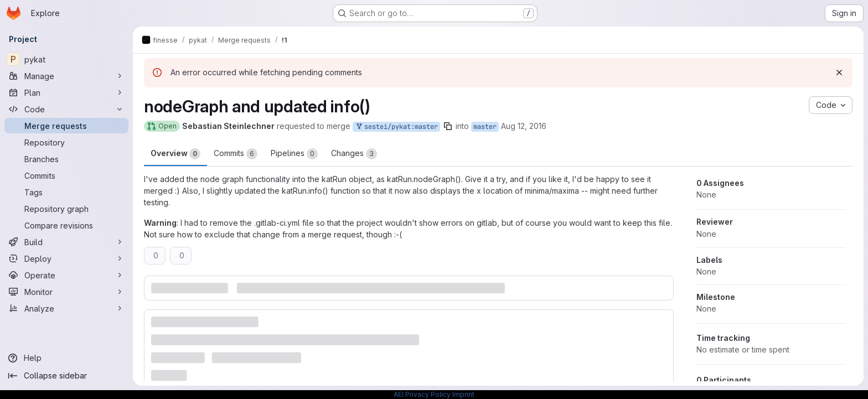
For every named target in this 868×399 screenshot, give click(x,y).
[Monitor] (66, 292)
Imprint (463, 394)
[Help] (66, 358)
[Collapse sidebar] (66, 376)
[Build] (66, 242)
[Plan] (66, 92)
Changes (354, 154)
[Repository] (66, 142)
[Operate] (66, 275)
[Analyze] (66, 308)
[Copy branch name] (448, 126)
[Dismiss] (839, 72)
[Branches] (66, 159)
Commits (236, 154)
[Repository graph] (66, 209)
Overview (175, 154)
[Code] (66, 109)
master (485, 127)
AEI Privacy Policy (422, 394)
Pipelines (294, 154)
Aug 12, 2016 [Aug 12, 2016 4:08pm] (524, 126)
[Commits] (66, 175)
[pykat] (66, 59)
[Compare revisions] (66, 225)
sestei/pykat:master (396, 127)
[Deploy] (66, 258)
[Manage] (66, 76)
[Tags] (66, 192)
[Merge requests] (66, 126)
